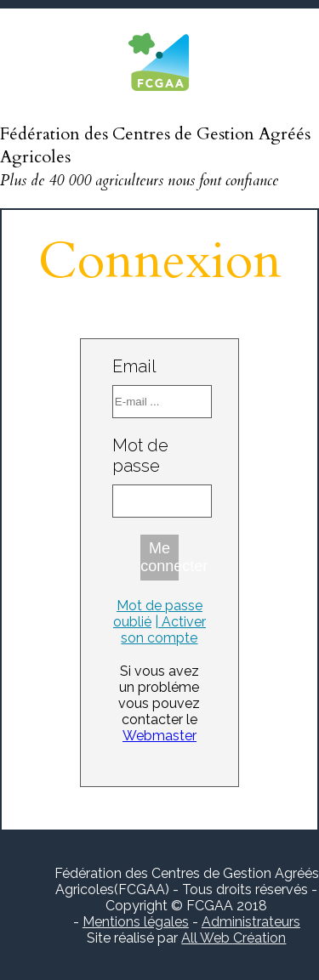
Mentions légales (136, 922)
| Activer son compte (163, 630)
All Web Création (234, 938)
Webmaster (159, 736)
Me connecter (159, 557)
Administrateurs (251, 922)
